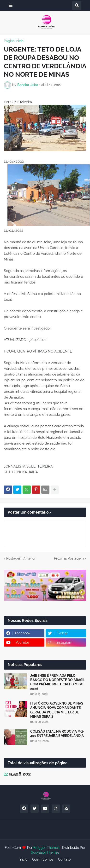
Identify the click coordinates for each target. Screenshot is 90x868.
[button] (11, 5)
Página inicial (14, 41)
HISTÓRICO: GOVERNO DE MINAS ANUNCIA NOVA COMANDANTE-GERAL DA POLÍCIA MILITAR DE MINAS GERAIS (57, 710)
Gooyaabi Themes (45, 852)
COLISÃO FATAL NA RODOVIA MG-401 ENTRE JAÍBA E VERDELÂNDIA (57, 734)
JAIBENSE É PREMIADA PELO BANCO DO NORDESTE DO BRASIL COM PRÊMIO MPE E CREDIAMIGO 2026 (58, 682)
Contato (64, 859)
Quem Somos (43, 859)
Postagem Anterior (21, 558)
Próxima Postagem (69, 558)
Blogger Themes (46, 848)
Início (23, 859)
